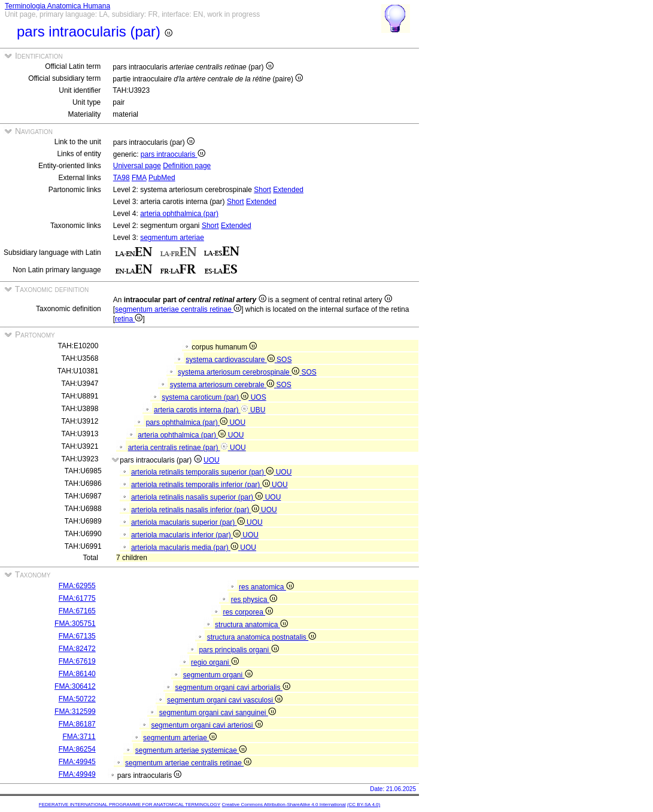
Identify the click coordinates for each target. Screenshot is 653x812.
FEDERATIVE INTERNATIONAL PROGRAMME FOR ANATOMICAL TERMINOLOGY (130, 805)
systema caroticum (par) (206, 397)
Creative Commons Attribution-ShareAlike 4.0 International (283, 805)
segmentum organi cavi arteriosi (206, 725)
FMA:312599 (75, 711)
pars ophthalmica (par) (188, 422)
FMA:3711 (79, 737)
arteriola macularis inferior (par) (187, 535)
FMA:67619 (77, 661)
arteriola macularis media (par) (186, 548)
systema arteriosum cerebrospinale (239, 372)
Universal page (137, 166)
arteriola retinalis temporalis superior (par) (204, 472)
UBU (258, 410)
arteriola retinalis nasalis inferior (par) (196, 510)
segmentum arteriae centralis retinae (178, 309)
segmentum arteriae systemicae (191, 750)
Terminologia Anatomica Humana (57, 6)
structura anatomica (251, 625)
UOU (237, 422)
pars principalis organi (239, 650)
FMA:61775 (77, 598)
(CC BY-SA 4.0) (364, 805)
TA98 (122, 178)
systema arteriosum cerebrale (223, 385)
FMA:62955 (77, 586)
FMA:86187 (77, 724)
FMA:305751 (75, 624)
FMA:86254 (77, 749)
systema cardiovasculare (231, 360)
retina (129, 319)
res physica (254, 600)
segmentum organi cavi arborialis (232, 688)
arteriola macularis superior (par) (189, 522)
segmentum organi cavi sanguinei (218, 713)
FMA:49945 (77, 762)
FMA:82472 (77, 649)
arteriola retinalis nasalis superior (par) (198, 497)
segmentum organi (218, 675)
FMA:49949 (77, 774)
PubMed (162, 178)
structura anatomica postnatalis (262, 637)
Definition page (187, 166)
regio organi (215, 662)
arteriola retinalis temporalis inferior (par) (201, 485)
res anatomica (266, 587)
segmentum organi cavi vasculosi (225, 700)
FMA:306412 (75, 686)
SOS (284, 360)
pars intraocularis (173, 154)
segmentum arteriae (172, 238)
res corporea (248, 612)
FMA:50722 (77, 699)
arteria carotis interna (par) (202, 410)
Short (262, 190)
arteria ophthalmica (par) (179, 214)
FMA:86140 (77, 674)
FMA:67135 (77, 636)
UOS (259, 397)
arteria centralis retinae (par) (179, 448)
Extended (288, 190)
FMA (139, 178)
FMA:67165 (77, 611)
